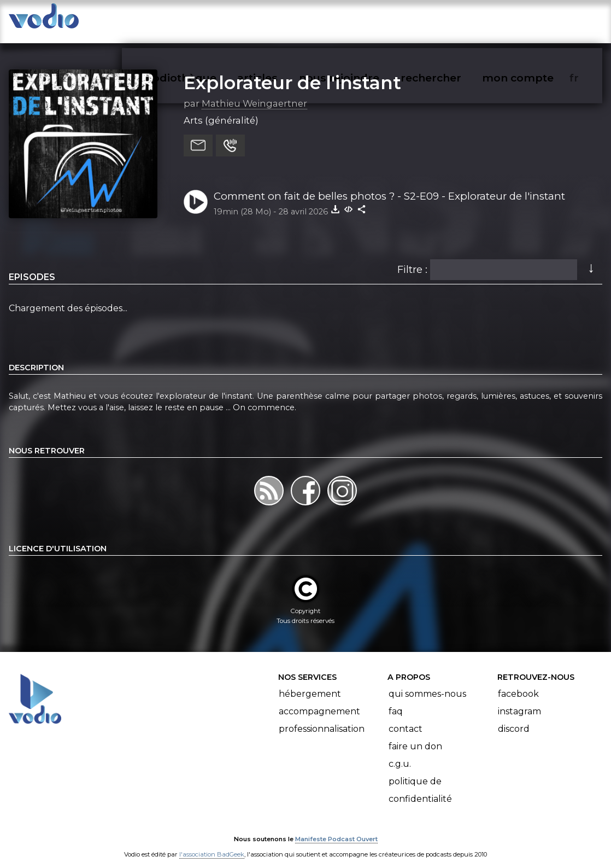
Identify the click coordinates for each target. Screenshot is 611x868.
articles (282, 20)
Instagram (519, 700)
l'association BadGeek (212, 844)
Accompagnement (319, 700)
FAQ (396, 700)
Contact (406, 718)
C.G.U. (400, 753)
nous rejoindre (362, 20)
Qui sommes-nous (427, 683)
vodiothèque (208, 20)
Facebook (518, 683)
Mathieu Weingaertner (254, 92)
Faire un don (415, 735)
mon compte (536, 20)
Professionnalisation (322, 718)
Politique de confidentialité (420, 779)
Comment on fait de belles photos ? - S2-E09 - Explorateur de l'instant (389, 185)
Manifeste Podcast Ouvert (336, 829)
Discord (514, 718)
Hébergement (310, 683)
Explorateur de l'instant (292, 72)
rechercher (451, 20)
